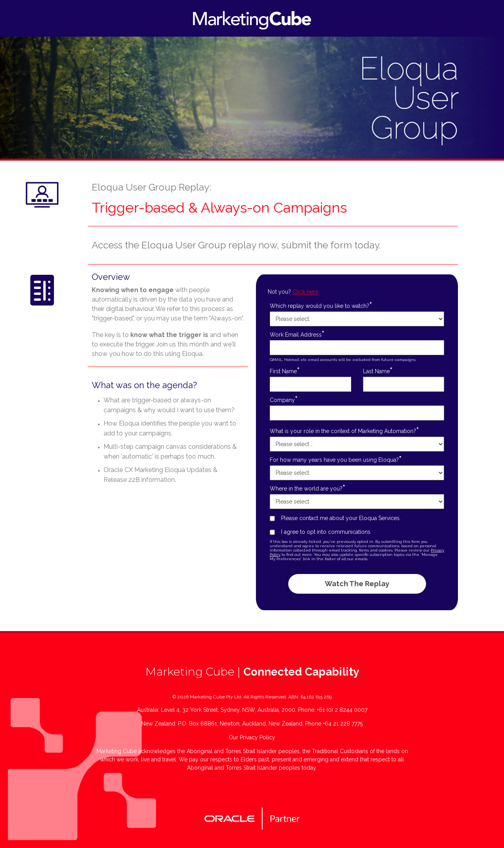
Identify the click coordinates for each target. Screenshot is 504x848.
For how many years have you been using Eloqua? (336, 460)
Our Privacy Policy (252, 737)
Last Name (378, 371)
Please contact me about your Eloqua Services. (341, 518)
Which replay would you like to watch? (321, 306)
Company (284, 400)
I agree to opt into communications (326, 532)
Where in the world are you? (308, 488)
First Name (285, 371)
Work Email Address (297, 334)
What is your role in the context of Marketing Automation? (344, 431)
